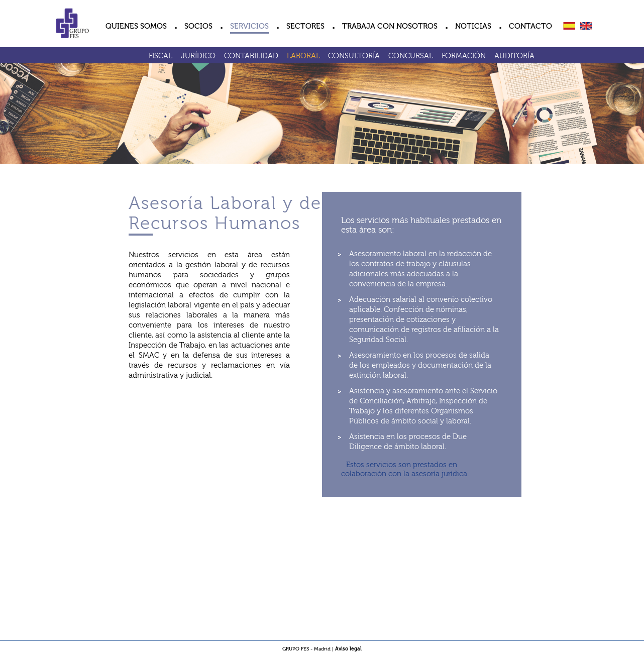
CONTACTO (530, 26)
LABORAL (303, 56)
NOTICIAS (473, 26)
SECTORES (305, 26)
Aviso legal (348, 649)
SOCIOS (198, 26)
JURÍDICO (198, 56)
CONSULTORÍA (354, 56)
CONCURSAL (411, 56)
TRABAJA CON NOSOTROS (390, 26)
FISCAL (160, 56)
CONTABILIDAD (251, 56)
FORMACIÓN (464, 56)
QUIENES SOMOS (136, 26)
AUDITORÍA (514, 56)
